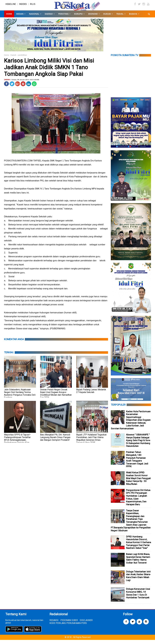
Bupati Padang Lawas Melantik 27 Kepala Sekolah (91, 395)
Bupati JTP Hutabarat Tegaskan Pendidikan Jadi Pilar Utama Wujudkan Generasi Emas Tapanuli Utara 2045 (91, 443)
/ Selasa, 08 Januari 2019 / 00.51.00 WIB (25, 84)
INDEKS (23, 6)
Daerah (13, 59)
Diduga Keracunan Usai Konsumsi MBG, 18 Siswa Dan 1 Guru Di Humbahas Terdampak (138, 597)
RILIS (33, 6)
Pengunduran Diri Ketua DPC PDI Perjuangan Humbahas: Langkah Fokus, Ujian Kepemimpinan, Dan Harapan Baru (138, 501)
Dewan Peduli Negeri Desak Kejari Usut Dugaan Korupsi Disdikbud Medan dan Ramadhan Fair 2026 (56, 398)
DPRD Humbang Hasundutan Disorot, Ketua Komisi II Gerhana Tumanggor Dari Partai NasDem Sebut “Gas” (139, 546)
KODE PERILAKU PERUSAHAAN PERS (68, 627)
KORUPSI (78, 18)
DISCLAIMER (86, 624)
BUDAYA (133, 18)
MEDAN (20, 18)
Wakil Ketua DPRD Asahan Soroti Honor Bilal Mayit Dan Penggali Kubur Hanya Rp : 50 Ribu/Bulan (138, 482)
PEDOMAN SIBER (69, 624)
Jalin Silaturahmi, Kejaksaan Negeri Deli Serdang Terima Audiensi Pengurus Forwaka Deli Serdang (20, 398)
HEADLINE (11, 6)
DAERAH (49, 18)
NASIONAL (34, 18)
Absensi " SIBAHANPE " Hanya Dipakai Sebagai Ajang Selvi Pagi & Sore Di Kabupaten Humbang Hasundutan (138, 444)
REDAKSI (54, 624)
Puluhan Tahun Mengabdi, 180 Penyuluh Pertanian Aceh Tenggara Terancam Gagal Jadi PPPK (137, 463)
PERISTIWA (63, 18)
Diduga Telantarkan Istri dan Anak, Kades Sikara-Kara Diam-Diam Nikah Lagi (138, 580)
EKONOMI (93, 18)
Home (9, 18)
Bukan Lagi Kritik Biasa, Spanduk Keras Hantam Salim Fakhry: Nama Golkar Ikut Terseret (138, 563)
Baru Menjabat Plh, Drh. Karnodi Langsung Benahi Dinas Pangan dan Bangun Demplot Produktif (55, 441)
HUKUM (107, 18)
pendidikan (22, 59)
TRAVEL (120, 18)
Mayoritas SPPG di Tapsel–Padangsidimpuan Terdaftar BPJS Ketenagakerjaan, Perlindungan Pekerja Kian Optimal (17, 444)
